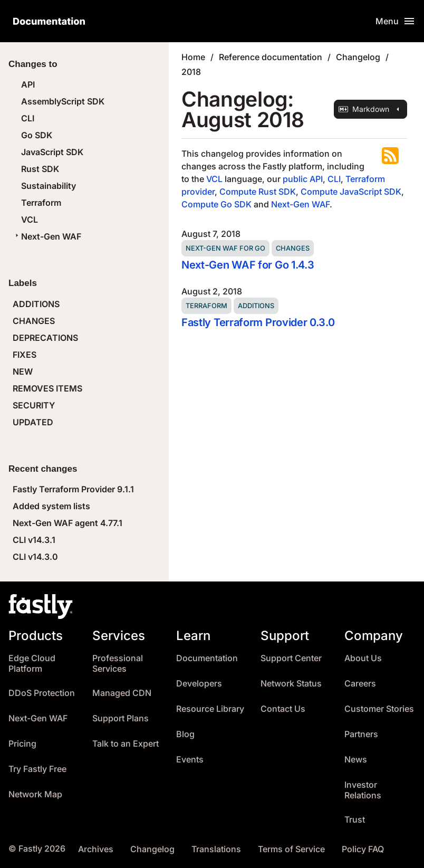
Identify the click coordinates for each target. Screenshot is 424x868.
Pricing (22, 744)
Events (190, 760)
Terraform (41, 203)
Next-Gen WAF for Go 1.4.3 (248, 265)
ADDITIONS (36, 304)
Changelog (358, 57)
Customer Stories (379, 709)
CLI (28, 118)
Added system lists (51, 506)
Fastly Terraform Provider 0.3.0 (258, 322)
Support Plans (121, 718)
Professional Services (118, 664)
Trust (355, 820)
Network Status (291, 684)
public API (303, 179)
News (356, 760)
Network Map (35, 794)
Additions (256, 306)
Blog (185, 734)
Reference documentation (271, 57)
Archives (96, 849)
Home (193, 57)
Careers (360, 684)
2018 (191, 72)
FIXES (25, 355)
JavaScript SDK (52, 152)
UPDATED (33, 422)
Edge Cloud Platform (32, 664)
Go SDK (37, 135)
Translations (216, 849)
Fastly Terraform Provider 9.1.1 (73, 489)
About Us (363, 658)
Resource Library (210, 709)
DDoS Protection (42, 693)
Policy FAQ (363, 849)
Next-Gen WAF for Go (225, 248)
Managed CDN (122, 693)
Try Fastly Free (37, 769)
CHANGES (34, 321)
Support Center (291, 658)
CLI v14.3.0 (35, 557)
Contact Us (283, 709)
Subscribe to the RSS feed (390, 156)
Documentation (207, 658)
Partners (361, 734)
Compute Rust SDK (258, 192)
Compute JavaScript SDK (351, 192)
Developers (199, 684)
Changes (293, 248)
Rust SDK (40, 169)
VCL (30, 220)
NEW (23, 371)
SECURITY (34, 405)
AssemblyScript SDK (63, 101)
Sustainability (49, 186)
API (28, 84)
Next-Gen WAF (47, 236)
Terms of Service (291, 849)
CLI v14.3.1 (34, 540)
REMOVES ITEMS (47, 388)
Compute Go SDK (216, 204)
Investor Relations (363, 790)
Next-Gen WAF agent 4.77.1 (68, 523)
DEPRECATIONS (45, 338)
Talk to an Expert (126, 744)
